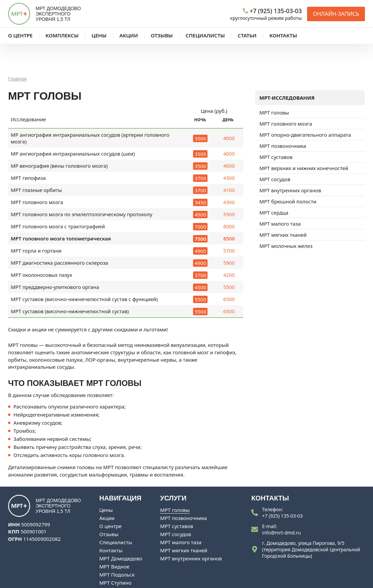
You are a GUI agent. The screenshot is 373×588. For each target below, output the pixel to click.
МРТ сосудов (275, 152)
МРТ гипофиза (28, 150)
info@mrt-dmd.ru (281, 505)
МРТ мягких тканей (283, 207)
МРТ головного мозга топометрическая (61, 211)
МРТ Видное (114, 539)
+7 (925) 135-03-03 (282, 488)
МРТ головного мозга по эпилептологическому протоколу (82, 187)
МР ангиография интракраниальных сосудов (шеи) (73, 126)
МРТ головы (274, 85)
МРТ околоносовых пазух (42, 247)
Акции (107, 490)
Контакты (111, 523)
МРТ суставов (276, 129)
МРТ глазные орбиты (36, 162)
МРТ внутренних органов (290, 163)
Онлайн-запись (336, 14)
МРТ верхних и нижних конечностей (304, 140)
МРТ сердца (274, 185)
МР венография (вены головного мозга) (60, 138)
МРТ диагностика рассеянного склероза (60, 235)
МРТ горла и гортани (36, 223)
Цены (106, 482)
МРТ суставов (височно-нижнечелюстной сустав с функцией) (85, 271)
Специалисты (116, 515)
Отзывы (109, 507)
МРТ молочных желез (286, 218)
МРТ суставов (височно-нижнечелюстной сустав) (70, 284)
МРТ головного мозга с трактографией (58, 199)
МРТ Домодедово (121, 531)
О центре (110, 498)
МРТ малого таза (280, 196)
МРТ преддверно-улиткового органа (55, 259)
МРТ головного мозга (37, 174)
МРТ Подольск (117, 547)
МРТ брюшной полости (288, 174)
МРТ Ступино (115, 555)
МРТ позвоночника (283, 118)
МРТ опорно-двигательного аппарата (305, 107)
